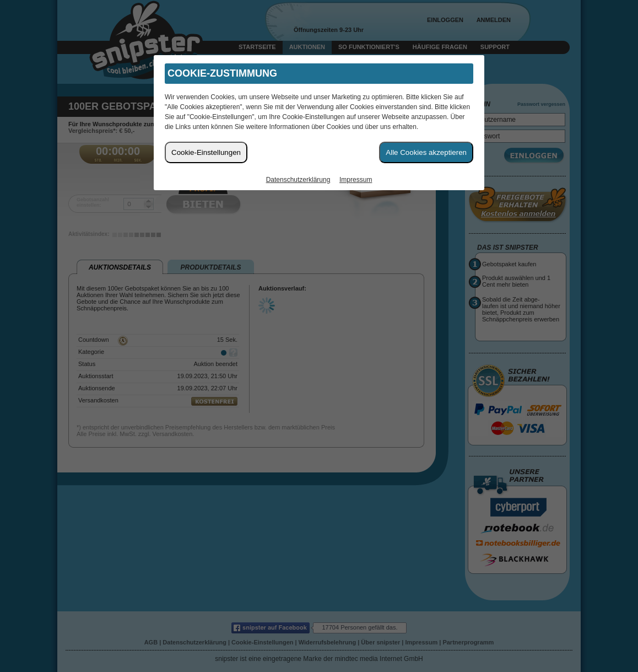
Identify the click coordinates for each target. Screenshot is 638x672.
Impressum (356, 180)
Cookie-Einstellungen (206, 152)
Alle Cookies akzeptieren (426, 152)
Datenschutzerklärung (298, 180)
